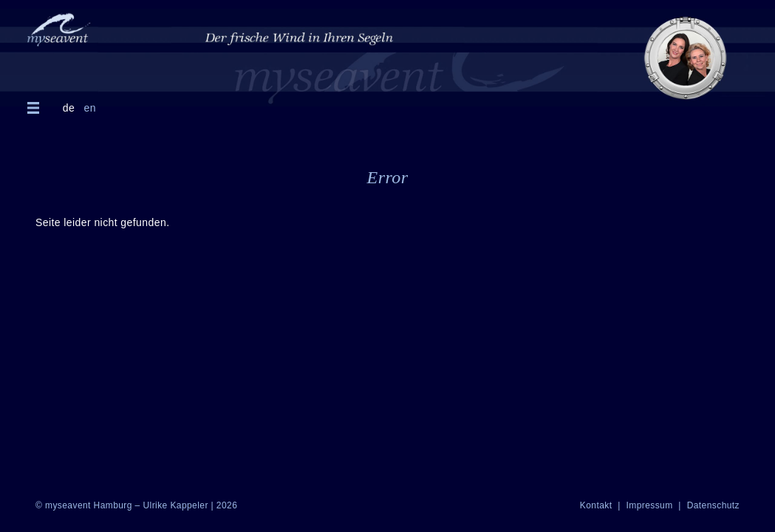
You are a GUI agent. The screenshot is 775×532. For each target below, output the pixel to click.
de (69, 108)
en (89, 108)
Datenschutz (713, 505)
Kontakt (597, 505)
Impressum (651, 505)
